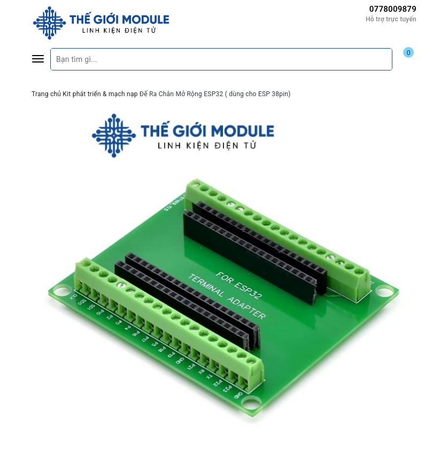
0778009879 (393, 9)
